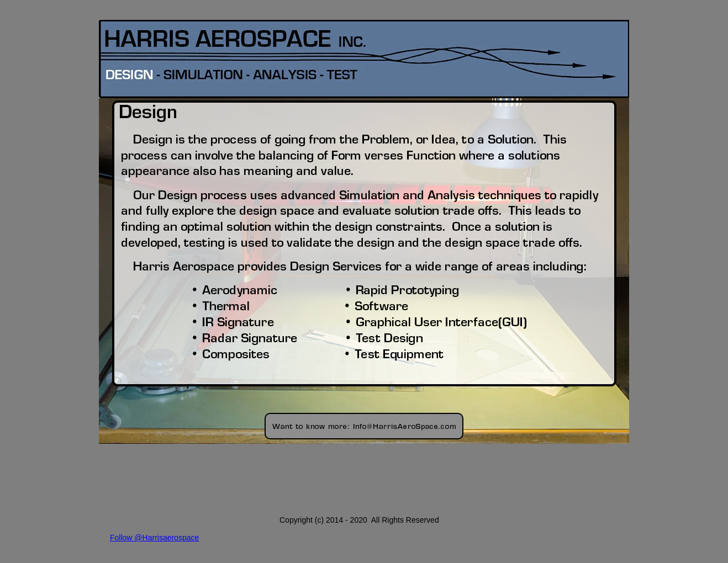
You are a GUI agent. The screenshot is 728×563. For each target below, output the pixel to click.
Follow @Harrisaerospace (154, 538)
